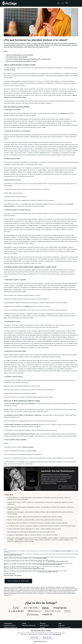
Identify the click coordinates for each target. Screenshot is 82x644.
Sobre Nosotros (44, 625)
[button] (41, 641)
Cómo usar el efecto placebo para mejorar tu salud (21, 61)
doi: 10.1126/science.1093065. (40, 558)
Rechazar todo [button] (47, 638)
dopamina (64, 113)
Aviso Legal (61, 625)
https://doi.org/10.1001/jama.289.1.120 (49, 572)
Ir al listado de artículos (18, 581)
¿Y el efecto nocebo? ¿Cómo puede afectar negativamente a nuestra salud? (28, 59)
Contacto (42, 627)
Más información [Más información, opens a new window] (57, 635)
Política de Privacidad (64, 627)
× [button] (80, 630)
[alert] (41, 636)
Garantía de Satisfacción (10, 627)
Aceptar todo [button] (34, 638)
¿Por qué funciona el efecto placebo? (17, 57)
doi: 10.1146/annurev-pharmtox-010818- (61, 551)
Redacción (6, 574)
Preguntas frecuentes (10, 625)
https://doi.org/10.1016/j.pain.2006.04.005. (58, 561)
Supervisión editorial (9, 576)
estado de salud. (10, 70)
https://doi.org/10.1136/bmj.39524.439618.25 (51, 564)
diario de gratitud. (28, 447)
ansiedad (27, 306)
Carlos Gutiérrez (18, 576)
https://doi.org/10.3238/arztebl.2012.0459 (34, 569)
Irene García (12, 574)
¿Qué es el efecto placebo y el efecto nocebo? (20, 55)
